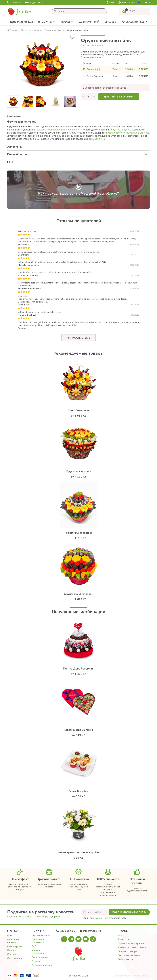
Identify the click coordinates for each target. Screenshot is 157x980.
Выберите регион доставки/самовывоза (105, 88)
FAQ (10, 162)
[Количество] (88, 97)
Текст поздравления (129, 955)
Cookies (36, 961)
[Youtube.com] (86, 939)
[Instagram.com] (71, 939)
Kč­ (146, 3)
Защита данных (40, 957)
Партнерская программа (131, 943)
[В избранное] (72, 37)
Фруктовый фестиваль (78, 594)
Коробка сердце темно (78, 730)
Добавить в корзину (119, 97)
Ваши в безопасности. (105, 918)
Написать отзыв (78, 338)
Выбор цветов (125, 959)
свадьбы (42, 130)
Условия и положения (38, 952)
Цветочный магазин (13, 941)
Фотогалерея (14, 958)
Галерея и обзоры (127, 951)
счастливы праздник (78, 533)
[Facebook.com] (64, 939)
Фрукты (38, 30)
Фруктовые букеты (55, 30)
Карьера (12, 950)
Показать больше (91, 57)
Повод (68, 22)
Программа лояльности (38, 941)
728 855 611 (15, 3)
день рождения (97, 139)
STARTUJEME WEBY (138, 976)
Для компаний (89, 22)
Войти (111, 3)
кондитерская (15, 946)
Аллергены (15, 147)
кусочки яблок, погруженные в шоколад (128, 133)
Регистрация (126, 3)
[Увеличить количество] (94, 97)
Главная (13, 30)
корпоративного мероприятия (64, 130)
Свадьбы (111, 22)
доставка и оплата (42, 935)
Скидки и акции (135, 22)
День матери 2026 (21, 22)
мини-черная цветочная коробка (79, 852)
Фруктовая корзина (78, 472)
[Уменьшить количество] (83, 97)
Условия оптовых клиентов (132, 947)
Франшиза (123, 939)
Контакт (12, 954)
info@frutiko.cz (34, 3)
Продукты (47, 22)
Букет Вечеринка (78, 410)
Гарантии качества (42, 965)
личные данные (99, 918)
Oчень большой (95, 76)
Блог (120, 935)
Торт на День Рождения (78, 669)
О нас (10, 935)
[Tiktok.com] (93, 939)
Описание (14, 116)
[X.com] (78, 939)
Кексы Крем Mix (79, 791)
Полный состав (17, 154)
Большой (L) (93, 69)
